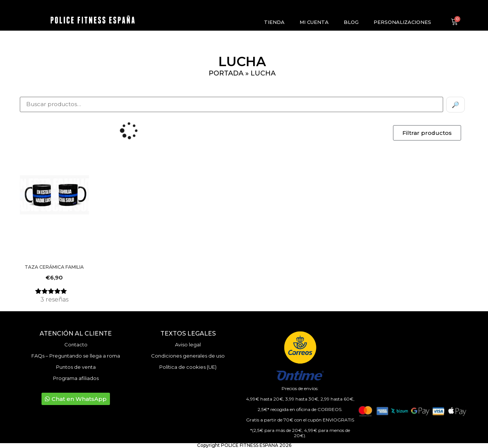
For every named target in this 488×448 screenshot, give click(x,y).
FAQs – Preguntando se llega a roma (76, 356)
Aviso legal (188, 345)
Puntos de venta (76, 367)
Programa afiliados (76, 378)
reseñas (54, 299)
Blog (351, 22)
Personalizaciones (402, 22)
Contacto (76, 345)
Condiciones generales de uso (188, 356)
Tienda (274, 22)
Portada (226, 73)
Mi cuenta (314, 22)
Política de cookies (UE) (188, 367)
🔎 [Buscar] (455, 105)
